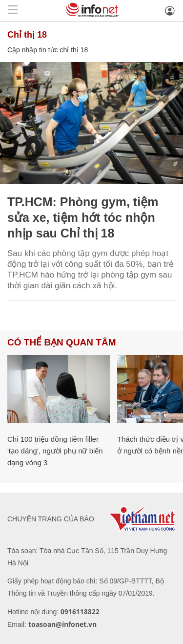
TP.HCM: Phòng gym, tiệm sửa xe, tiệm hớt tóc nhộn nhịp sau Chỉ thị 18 (83, 217)
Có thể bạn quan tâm (61, 342)
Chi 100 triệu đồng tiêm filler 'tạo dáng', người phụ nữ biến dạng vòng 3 (55, 451)
